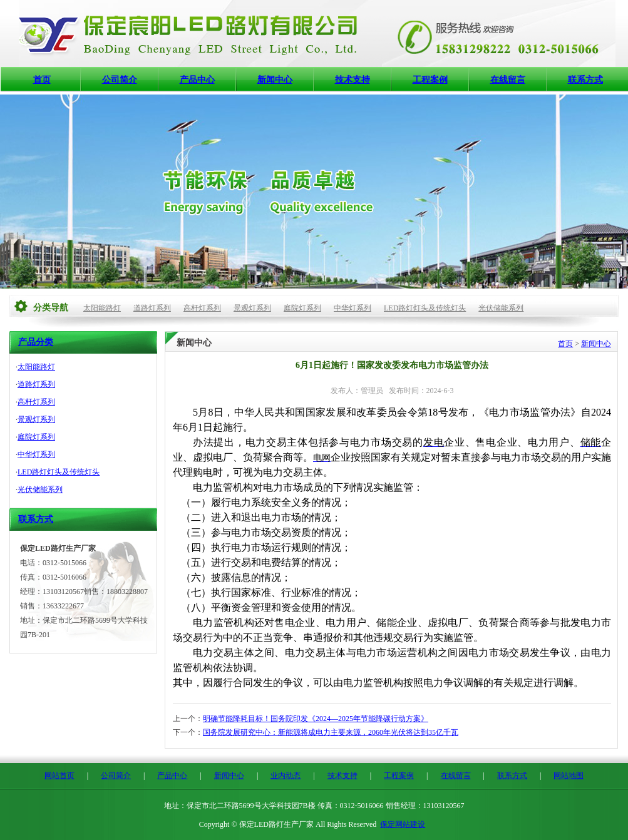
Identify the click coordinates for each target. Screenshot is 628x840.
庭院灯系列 (302, 308)
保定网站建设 (403, 824)
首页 (42, 80)
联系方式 (585, 80)
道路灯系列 (152, 308)
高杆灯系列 (202, 308)
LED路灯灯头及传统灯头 (425, 308)
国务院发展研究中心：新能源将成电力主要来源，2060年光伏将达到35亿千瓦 (331, 732)
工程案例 (430, 80)
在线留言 (508, 80)
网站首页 (59, 776)
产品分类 (36, 342)
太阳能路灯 (102, 308)
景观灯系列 (252, 308)
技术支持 (353, 80)
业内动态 (286, 776)
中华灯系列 (353, 308)
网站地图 (569, 776)
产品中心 (197, 80)
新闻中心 (275, 80)
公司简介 (120, 80)
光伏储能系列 (501, 308)
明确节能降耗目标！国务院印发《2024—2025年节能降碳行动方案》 (316, 719)
